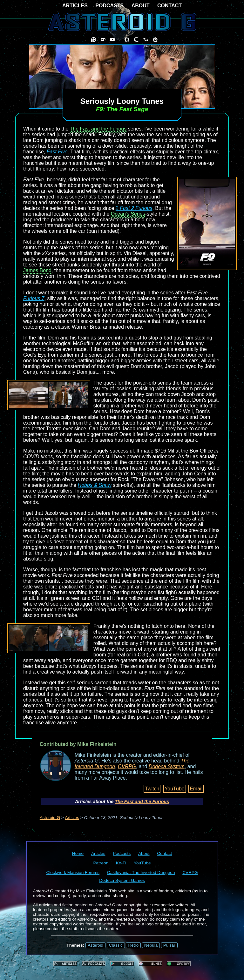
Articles (72, 818)
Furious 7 (34, 298)
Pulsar (169, 945)
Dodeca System (167, 766)
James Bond (37, 270)
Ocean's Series (128, 214)
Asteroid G (50, 818)
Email (196, 789)
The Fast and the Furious (98, 129)
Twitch (152, 789)
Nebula (151, 945)
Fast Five (57, 152)
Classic (116, 945)
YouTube (175, 789)
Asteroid (95, 945)
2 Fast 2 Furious (134, 208)
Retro (133, 945)
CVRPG (127, 766)
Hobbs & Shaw (95, 485)
